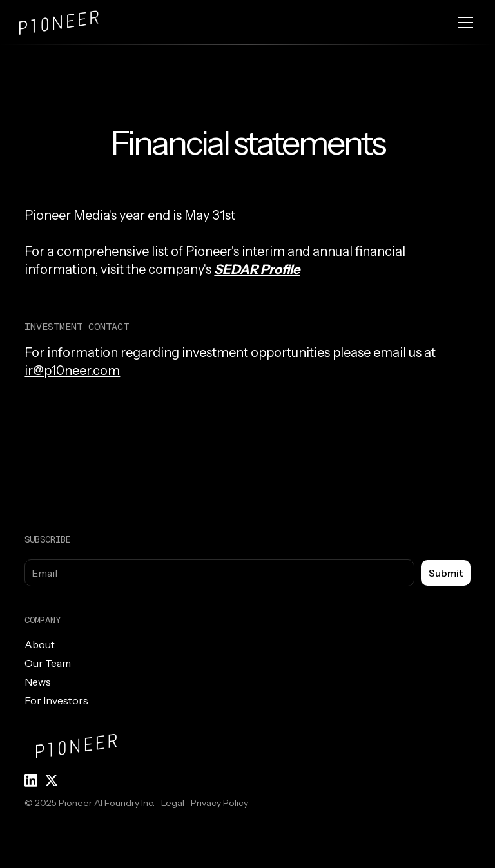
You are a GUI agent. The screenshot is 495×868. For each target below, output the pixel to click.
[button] (463, 23)
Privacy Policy (219, 803)
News (38, 682)
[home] (71, 23)
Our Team (48, 663)
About (40, 644)
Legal (173, 803)
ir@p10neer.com (72, 371)
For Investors (56, 700)
